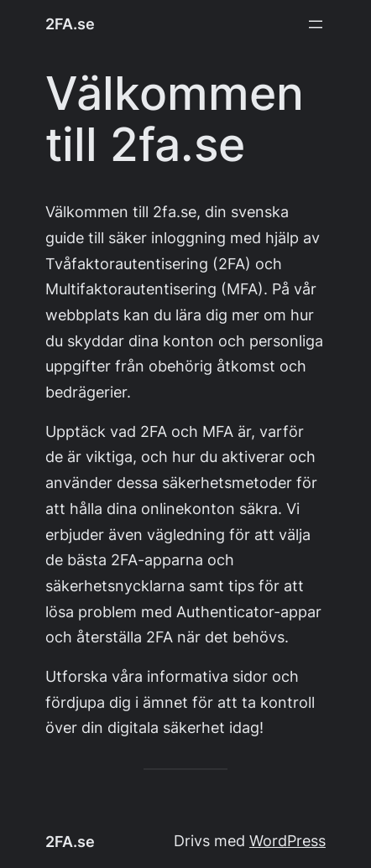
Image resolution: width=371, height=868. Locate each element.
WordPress (287, 841)
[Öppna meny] (316, 24)
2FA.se (70, 24)
